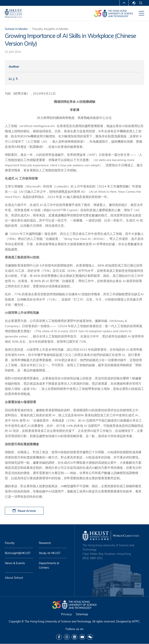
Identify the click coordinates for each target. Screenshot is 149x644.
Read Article (24, 511)
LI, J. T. (13, 79)
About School (14, 578)
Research (45, 543)
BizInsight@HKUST (18, 553)
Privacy (67, 614)
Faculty (10, 543)
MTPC (136, 621)
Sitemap (82, 614)
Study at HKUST (50, 553)
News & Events (15, 563)
